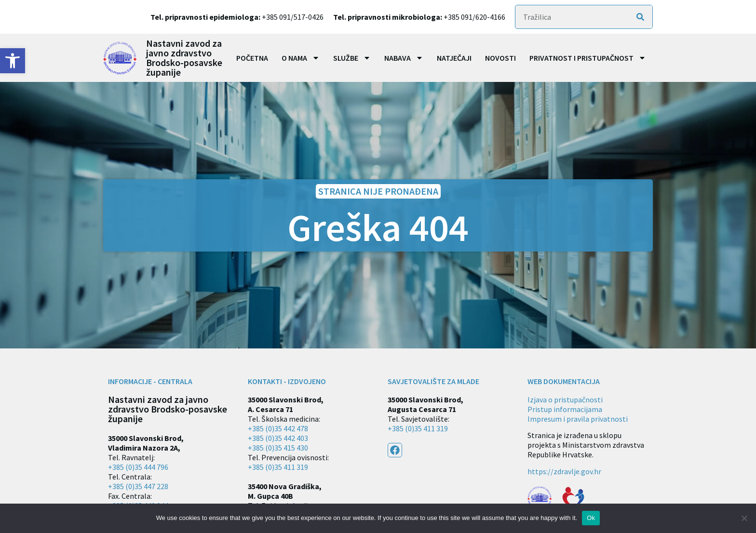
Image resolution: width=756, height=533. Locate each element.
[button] (13, 61)
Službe (352, 58)
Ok (591, 518)
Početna (252, 58)
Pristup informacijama (565, 409)
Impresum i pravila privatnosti (578, 419)
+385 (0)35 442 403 (278, 438)
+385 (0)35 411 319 (278, 467)
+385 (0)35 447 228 (138, 486)
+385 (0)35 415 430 (278, 448)
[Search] (640, 17)
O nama (301, 58)
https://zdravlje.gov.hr (564, 471)
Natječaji (454, 58)
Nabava (404, 58)
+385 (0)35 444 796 (138, 467)
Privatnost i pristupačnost (588, 58)
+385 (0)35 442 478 (278, 428)
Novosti (500, 58)
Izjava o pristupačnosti (565, 400)
